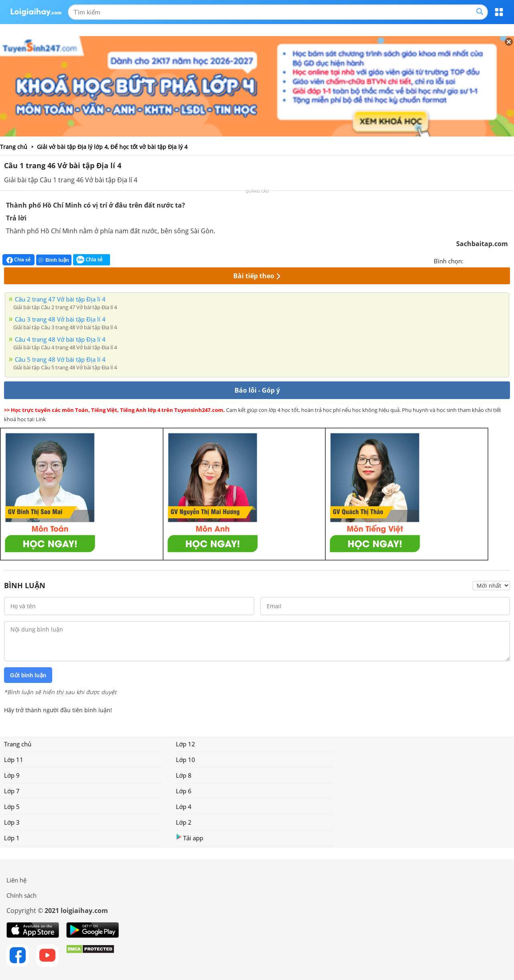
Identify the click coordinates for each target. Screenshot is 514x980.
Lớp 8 (184, 775)
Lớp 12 (186, 744)
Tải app (190, 838)
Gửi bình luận (28, 675)
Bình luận (54, 260)
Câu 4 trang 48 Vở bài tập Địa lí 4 (60, 339)
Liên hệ (16, 880)
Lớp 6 (184, 791)
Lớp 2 (184, 822)
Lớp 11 (14, 760)
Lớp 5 (12, 807)
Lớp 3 (12, 822)
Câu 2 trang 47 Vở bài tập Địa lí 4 (60, 299)
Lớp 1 (12, 838)
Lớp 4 (184, 807)
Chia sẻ (18, 260)
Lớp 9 (12, 775)
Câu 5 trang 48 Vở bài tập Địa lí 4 (60, 359)
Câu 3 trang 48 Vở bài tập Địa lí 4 (60, 319)
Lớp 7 (12, 791)
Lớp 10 (186, 760)
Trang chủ (18, 744)
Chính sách (21, 895)
